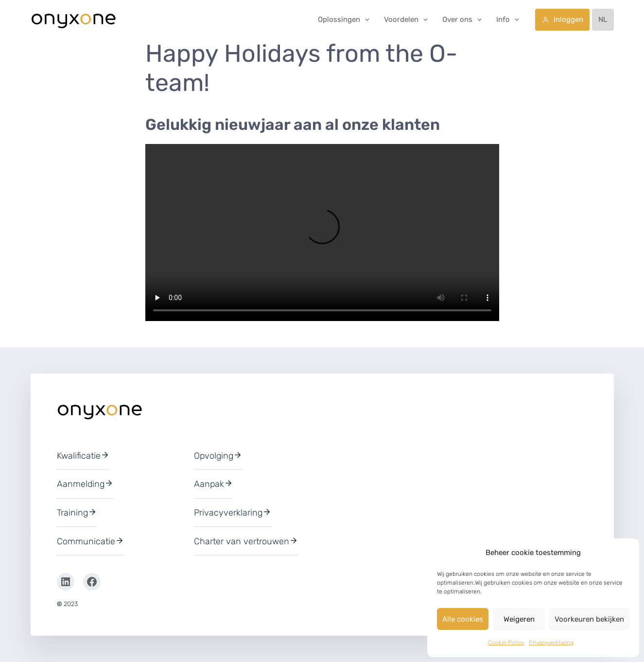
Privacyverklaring (551, 643)
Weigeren (519, 619)
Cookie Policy (506, 643)
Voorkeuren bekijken (589, 619)
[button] (365, 19)
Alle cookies (463, 619)
